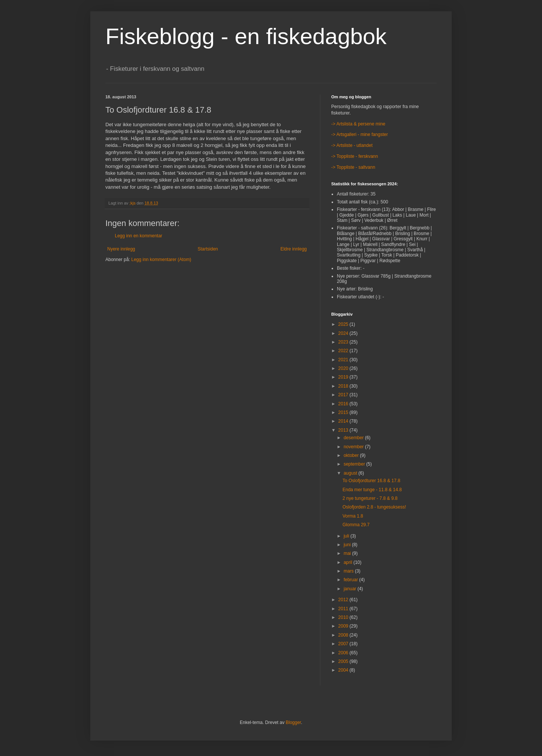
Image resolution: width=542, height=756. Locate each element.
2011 (344, 609)
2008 (344, 635)
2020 (344, 368)
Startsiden (208, 249)
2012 (344, 600)
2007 (344, 644)
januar (351, 589)
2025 (344, 324)
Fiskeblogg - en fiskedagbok (246, 36)
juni (348, 545)
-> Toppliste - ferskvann (355, 156)
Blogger (293, 722)
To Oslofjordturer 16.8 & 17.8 (371, 481)
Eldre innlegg (294, 249)
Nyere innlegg (121, 249)
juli (347, 536)
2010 (344, 617)
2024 (344, 333)
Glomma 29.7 (356, 525)
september (355, 464)
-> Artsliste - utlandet (352, 145)
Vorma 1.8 (353, 516)
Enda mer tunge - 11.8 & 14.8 (372, 490)
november (354, 447)
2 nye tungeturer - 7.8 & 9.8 (370, 498)
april (349, 562)
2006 (344, 653)
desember (354, 438)
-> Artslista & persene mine (358, 124)
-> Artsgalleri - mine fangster (359, 134)
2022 (344, 351)
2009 (344, 626)
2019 (344, 377)
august (351, 473)
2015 (344, 412)
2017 (344, 395)
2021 (344, 360)
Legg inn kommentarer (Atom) (161, 260)
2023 (344, 342)
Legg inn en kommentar (139, 236)
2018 (344, 386)
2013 (344, 430)
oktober (352, 455)
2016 (344, 404)
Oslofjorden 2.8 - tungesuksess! (374, 507)
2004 (344, 670)
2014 (344, 421)
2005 (344, 661)
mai (348, 553)
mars (349, 571)
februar (351, 580)
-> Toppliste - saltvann (353, 167)
